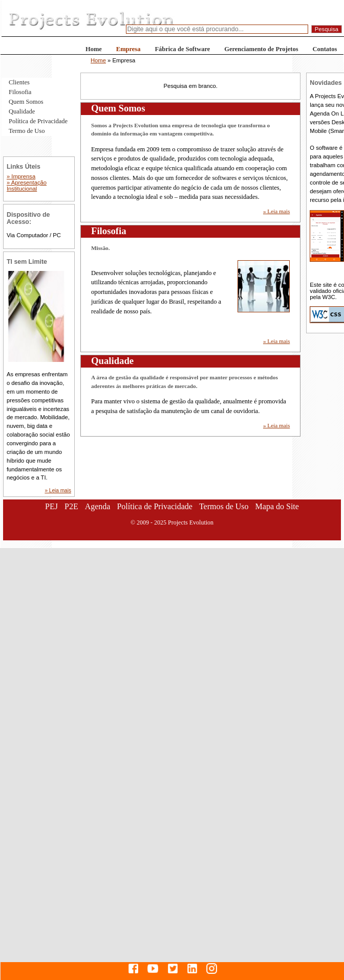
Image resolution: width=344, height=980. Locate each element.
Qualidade (22, 111)
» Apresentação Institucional (27, 186)
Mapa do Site (277, 506)
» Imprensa (21, 176)
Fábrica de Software (182, 49)
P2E (71, 506)
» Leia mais (276, 211)
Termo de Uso (27, 131)
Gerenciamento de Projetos (261, 49)
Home (94, 49)
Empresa (128, 49)
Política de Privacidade (38, 121)
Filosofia (20, 92)
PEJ (51, 506)
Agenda (98, 506)
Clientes (19, 82)
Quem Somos (26, 102)
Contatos (325, 49)
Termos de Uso (224, 506)
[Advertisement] (96, 644)
